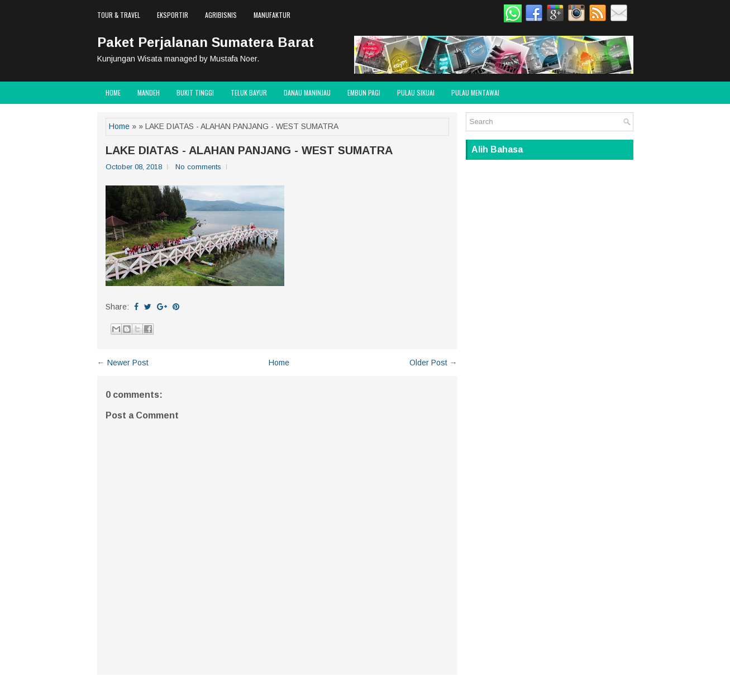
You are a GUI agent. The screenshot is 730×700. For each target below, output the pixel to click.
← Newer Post (123, 363)
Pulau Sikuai (416, 92)
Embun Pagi (364, 92)
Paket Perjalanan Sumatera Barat (206, 42)
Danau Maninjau (307, 92)
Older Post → (433, 363)
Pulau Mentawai (475, 92)
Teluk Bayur (249, 92)
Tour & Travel (119, 15)
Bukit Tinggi (195, 92)
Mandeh (149, 92)
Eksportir (173, 15)
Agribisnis (221, 15)
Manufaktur (272, 15)
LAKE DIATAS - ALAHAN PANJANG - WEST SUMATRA (249, 150)
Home (113, 92)
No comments (198, 167)
